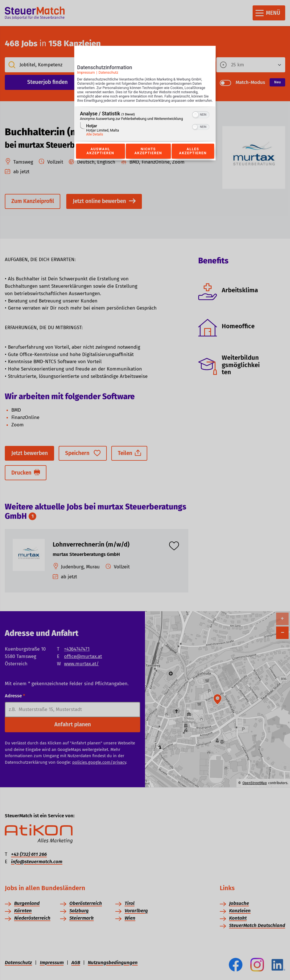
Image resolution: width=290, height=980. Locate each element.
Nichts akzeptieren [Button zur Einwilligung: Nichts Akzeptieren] (148, 157)
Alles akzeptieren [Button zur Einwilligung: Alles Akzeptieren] (193, 157)
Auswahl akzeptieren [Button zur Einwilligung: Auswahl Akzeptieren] (100, 157)
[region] (145, 130)
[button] (196, 121)
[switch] (201, 120)
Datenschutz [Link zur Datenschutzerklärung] (108, 74)
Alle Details (95, 140)
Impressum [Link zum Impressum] (86, 74)
